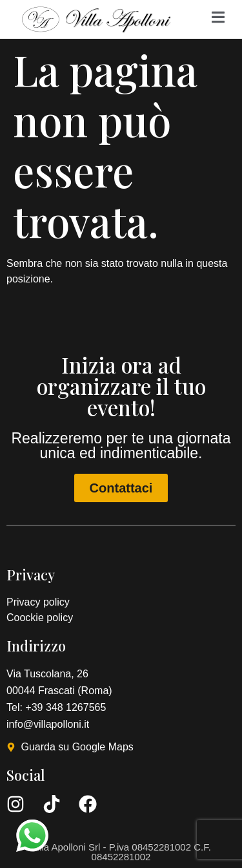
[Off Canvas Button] (218, 18)
